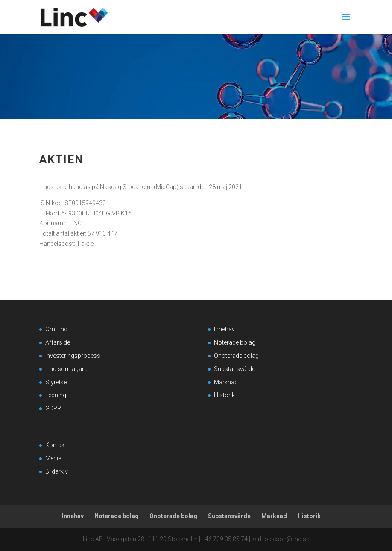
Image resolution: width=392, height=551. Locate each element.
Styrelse (56, 382)
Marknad (226, 382)
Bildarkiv (57, 471)
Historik (224, 395)
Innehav (224, 329)
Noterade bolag (235, 342)
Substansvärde (234, 369)
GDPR (53, 408)
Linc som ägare (66, 369)
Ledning (56, 395)
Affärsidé (58, 342)
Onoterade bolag (236, 356)
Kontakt (56, 445)
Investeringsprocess (73, 356)
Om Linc (56, 329)
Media (53, 458)
